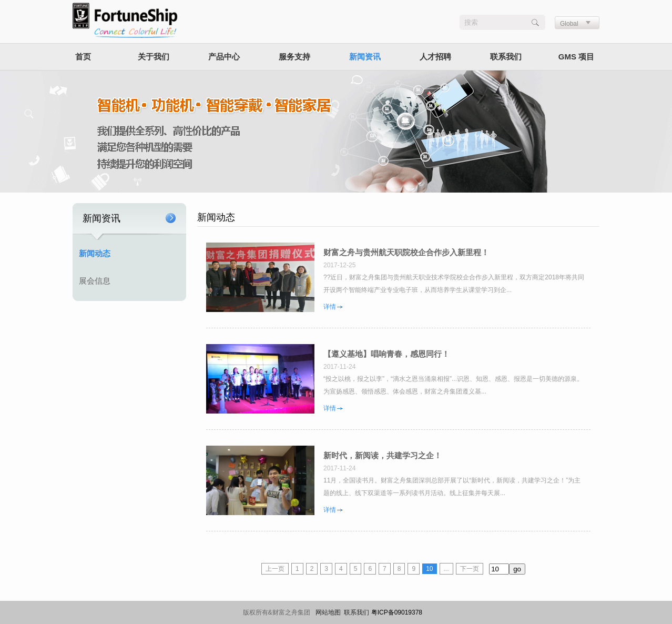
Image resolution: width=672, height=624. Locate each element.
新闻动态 (95, 253)
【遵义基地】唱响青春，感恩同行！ (386, 354)
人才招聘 (435, 57)
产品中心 (224, 57)
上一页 (275, 569)
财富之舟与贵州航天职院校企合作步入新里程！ (406, 253)
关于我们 (154, 57)
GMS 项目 (576, 57)
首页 (83, 57)
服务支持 (294, 57)
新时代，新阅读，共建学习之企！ (383, 456)
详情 (330, 307)
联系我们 (506, 57)
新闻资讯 (365, 57)
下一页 (470, 569)
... (446, 569)
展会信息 (95, 281)
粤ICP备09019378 (397, 612)
